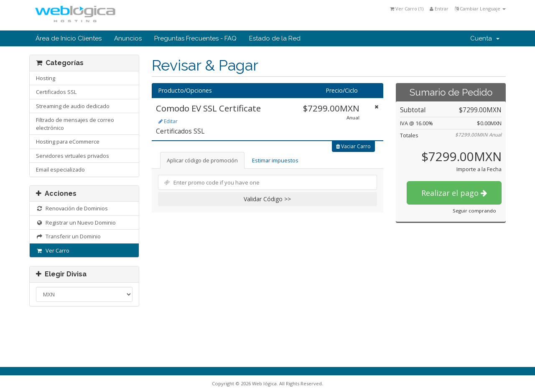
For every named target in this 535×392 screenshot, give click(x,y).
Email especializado (60, 169)
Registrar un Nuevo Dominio (76, 223)
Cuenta (485, 38)
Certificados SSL (56, 92)
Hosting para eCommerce (68, 142)
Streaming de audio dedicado (73, 106)
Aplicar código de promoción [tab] (202, 160)
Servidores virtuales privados (73, 156)
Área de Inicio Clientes (69, 38)
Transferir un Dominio (68, 236)
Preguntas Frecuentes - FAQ (195, 38)
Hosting (46, 78)
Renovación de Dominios (72, 208)
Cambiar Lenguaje (480, 9)
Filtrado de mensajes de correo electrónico (75, 124)
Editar (168, 121)
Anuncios (128, 38)
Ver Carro (53, 250)
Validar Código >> (267, 199)
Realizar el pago (454, 193)
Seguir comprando (474, 211)
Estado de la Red (275, 38)
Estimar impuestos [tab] (275, 160)
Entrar (439, 9)
